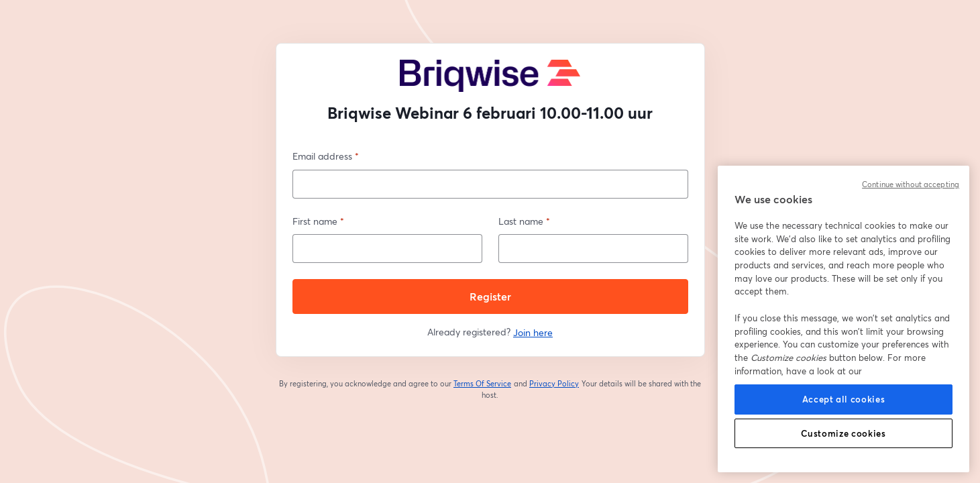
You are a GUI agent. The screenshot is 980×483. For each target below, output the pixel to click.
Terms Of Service (483, 384)
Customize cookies (843, 433)
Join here (533, 332)
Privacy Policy (554, 384)
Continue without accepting (911, 184)
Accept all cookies (844, 399)
